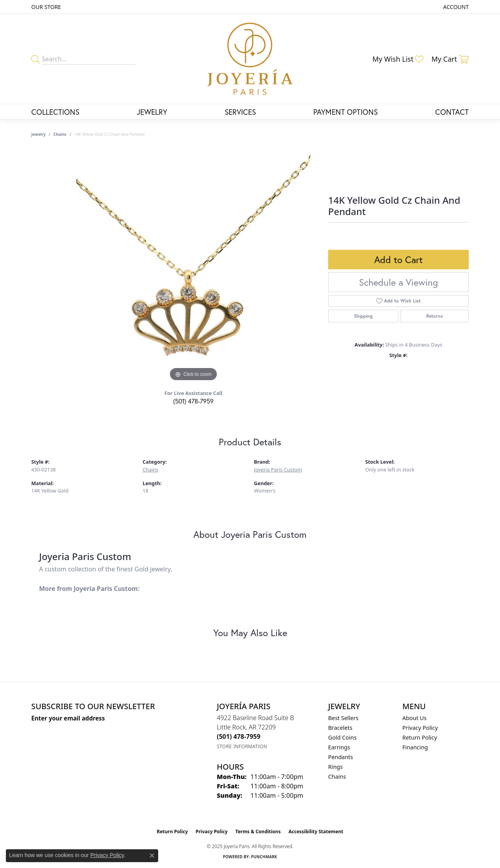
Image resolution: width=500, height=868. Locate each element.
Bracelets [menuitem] (340, 728)
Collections (55, 112)
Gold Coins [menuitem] (342, 737)
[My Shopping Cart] (450, 59)
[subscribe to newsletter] (127, 733)
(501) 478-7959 (193, 401)
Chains (60, 134)
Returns (435, 316)
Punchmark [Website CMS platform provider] (264, 857)
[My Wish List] (398, 59)
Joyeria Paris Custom (278, 470)
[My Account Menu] (456, 7)
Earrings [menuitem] (339, 747)
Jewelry (152, 112)
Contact (452, 112)
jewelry (38, 134)
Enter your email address (68, 718)
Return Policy (420, 737)
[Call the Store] (239, 736)
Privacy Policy (420, 728)
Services (240, 112)
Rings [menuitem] (335, 767)
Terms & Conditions (258, 832)
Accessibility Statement (316, 832)
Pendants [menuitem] (341, 757)
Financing (415, 747)
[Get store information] (242, 746)
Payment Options (346, 112)
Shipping (363, 316)
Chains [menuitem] (337, 776)
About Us (414, 718)
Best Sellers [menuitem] (343, 718)
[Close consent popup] (152, 856)
